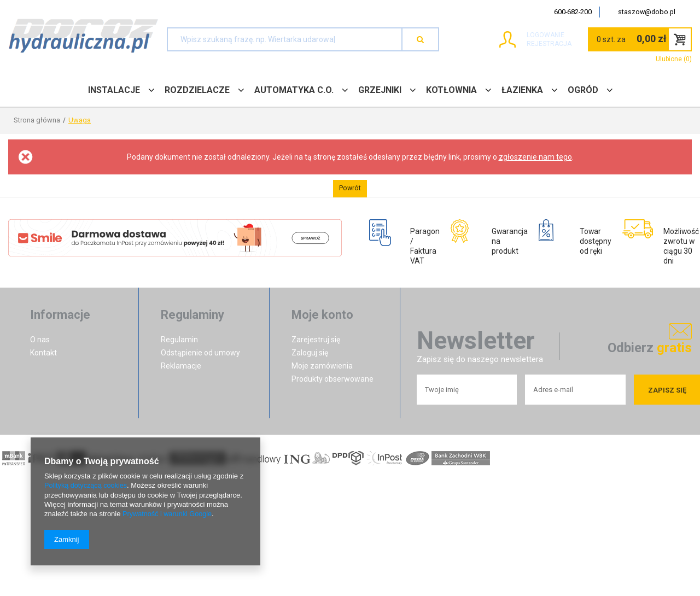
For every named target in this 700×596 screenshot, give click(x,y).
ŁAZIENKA (522, 90)
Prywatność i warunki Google (168, 514)
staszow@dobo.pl (647, 12)
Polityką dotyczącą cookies (87, 486)
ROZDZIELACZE (197, 90)
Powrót (350, 188)
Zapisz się (667, 394)
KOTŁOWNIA (451, 90)
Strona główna (37, 120)
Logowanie (527, 35)
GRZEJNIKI (380, 90)
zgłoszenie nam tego (535, 157)
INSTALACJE (114, 90)
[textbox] (285, 39)
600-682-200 (573, 12)
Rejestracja (531, 44)
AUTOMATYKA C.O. (294, 90)
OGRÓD (583, 90)
